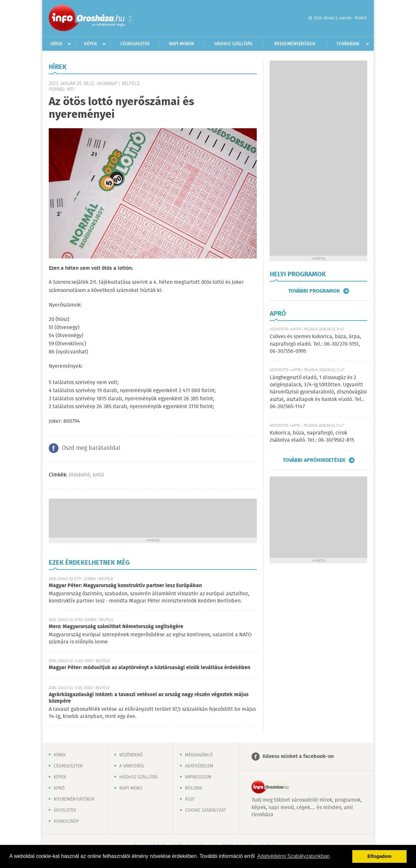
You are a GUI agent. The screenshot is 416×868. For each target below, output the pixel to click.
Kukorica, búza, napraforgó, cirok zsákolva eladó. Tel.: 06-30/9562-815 (312, 437)
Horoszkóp (66, 821)
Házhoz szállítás (234, 44)
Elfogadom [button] (380, 856)
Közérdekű (131, 755)
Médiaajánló (199, 755)
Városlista (130, 19)
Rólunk (193, 788)
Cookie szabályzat (205, 810)
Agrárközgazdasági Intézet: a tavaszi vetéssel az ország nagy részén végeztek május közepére (149, 698)
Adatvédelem (199, 766)
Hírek (57, 44)
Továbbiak (348, 44)
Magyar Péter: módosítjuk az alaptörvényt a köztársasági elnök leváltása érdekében (149, 668)
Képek (91, 44)
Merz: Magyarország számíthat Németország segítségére (116, 627)
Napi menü (131, 788)
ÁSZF (190, 799)
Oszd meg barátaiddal (91, 448)
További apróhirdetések (314, 460)
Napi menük (182, 44)
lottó (98, 475)
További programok (314, 291)
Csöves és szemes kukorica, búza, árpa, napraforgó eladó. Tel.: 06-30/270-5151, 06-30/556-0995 (315, 344)
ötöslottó (79, 475)
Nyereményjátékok (295, 44)
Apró (59, 788)
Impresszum (198, 777)
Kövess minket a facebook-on (298, 757)
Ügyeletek (65, 810)
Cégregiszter (135, 44)
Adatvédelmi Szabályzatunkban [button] (293, 856)
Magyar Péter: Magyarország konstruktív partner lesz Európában (125, 586)
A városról (132, 766)
